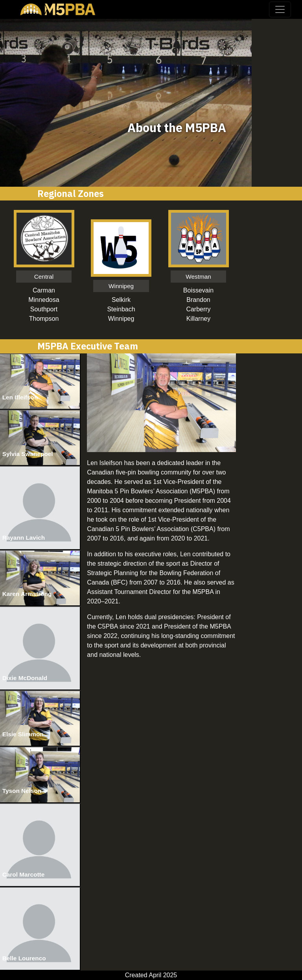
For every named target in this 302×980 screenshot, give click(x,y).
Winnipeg (121, 286)
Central (44, 277)
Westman (198, 277)
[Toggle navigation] (280, 9)
